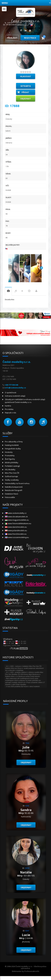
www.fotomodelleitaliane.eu (18, 523)
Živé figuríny (10, 459)
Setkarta (26, 86)
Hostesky (9, 452)
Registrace (30, 38)
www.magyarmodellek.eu (17, 520)
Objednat (26, 99)
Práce (36, 291)
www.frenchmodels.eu (16, 534)
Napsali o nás (11, 413)
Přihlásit (12, 38)
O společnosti (11, 393)
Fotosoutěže (10, 497)
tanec (22, 291)
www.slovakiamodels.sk (16, 517)
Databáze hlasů (11, 494)
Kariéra (8, 406)
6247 (27, 931)
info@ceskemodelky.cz (15, 25)
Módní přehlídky (12, 462)
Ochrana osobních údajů (15, 396)
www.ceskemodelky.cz (16, 513)
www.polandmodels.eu (16, 530)
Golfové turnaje (11, 476)
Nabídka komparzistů (14, 487)
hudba (16, 291)
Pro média (9, 409)
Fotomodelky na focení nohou (17, 483)
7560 (27, 743)
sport (29, 291)
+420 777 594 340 (11, 385)
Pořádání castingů (12, 466)
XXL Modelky (10, 470)
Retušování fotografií (14, 490)
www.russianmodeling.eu (17, 537)
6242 (27, 806)
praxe (8, 291)
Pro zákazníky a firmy (14, 442)
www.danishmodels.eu (16, 527)
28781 (27, 868)
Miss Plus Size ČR (12, 473)
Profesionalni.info (32, 971)
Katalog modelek (12, 445)
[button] (8, 422)
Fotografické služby (13, 449)
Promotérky (10, 455)
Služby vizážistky (12, 480)
